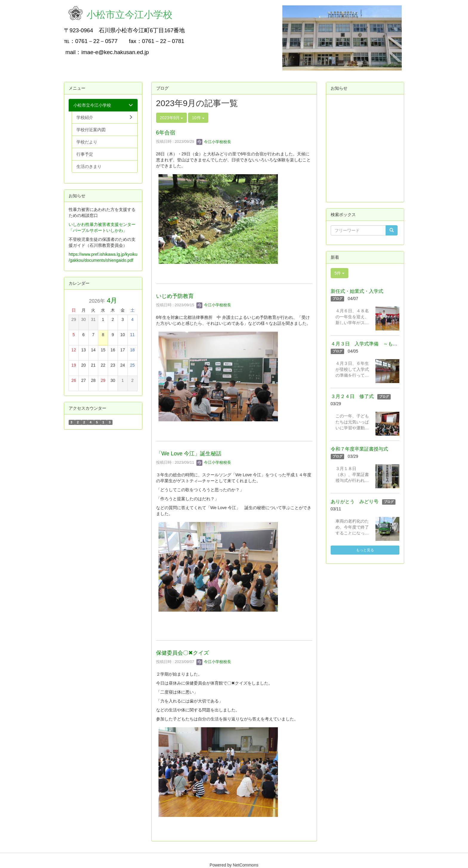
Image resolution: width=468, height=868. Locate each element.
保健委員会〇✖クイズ (183, 653)
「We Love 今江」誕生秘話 (189, 454)
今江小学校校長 (214, 142)
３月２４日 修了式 (352, 396)
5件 (340, 273)
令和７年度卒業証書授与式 (359, 449)
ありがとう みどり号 (355, 502)
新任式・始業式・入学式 (357, 291)
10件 (198, 118)
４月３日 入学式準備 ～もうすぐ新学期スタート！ (388, 344)
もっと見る (365, 550)
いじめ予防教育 (175, 296)
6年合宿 (166, 133)
